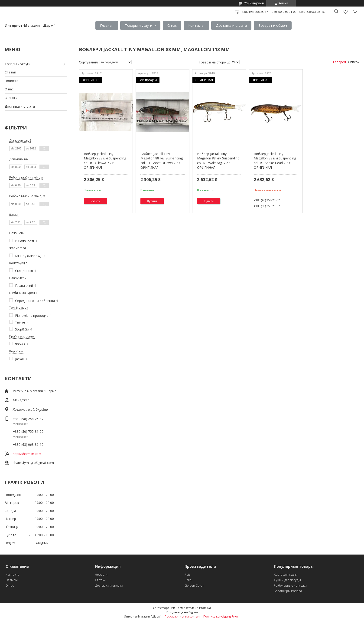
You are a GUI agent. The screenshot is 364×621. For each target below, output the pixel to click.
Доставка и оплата (231, 25)
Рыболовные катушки (290, 585)
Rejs (188, 575)
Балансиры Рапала (288, 591)
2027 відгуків (254, 3)
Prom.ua (205, 608)
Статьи (10, 72)
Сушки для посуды (287, 580)
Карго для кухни (286, 575)
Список (354, 62)
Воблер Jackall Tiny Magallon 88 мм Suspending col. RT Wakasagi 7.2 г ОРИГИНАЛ (218, 161)
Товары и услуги (139, 25)
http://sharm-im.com (27, 454)
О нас (172, 25)
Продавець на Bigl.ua (182, 612)
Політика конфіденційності (222, 616)
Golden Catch (194, 585)
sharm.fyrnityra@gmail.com (33, 463)
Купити (95, 201)
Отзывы (11, 98)
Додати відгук (345, 12)
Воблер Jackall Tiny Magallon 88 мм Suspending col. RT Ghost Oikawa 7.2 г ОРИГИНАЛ (162, 161)
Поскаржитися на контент (182, 616)
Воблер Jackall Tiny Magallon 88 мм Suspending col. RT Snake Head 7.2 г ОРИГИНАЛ (275, 161)
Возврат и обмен (273, 25)
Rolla (188, 580)
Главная (107, 25)
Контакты (196, 25)
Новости (11, 81)
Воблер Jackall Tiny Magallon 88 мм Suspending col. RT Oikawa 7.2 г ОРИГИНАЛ (105, 161)
